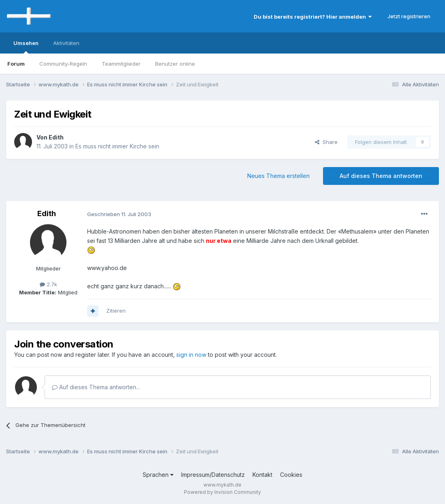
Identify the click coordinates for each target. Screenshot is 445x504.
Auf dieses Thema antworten (381, 176)
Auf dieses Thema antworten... (96, 387)
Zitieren (116, 311)
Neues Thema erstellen (278, 176)
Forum (16, 64)
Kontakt (262, 475)
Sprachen (158, 475)
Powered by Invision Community (222, 492)
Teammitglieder (121, 64)
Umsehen (26, 47)
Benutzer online (175, 64)
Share (326, 142)
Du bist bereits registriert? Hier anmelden (313, 17)
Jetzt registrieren (409, 16)
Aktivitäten (66, 43)
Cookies (291, 475)
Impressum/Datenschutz (213, 475)
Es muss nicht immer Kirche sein (117, 146)
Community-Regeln (63, 64)
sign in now (191, 355)
